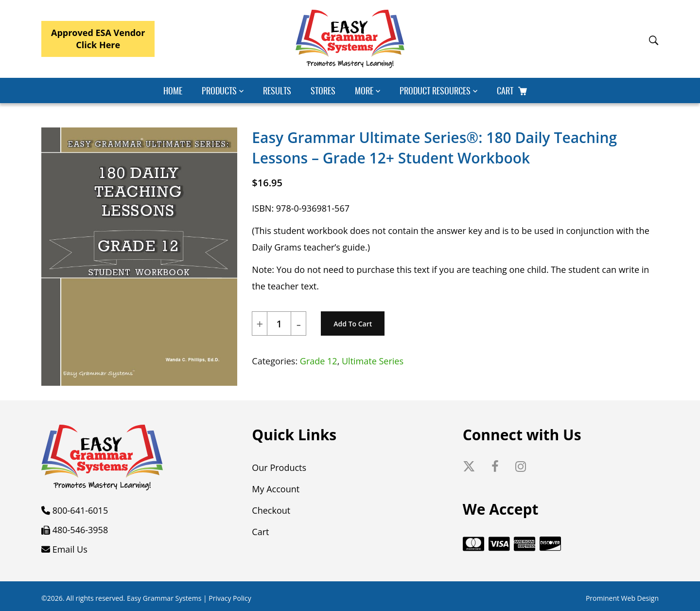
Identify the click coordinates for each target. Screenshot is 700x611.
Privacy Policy (230, 598)
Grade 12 (319, 361)
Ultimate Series (373, 361)
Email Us (70, 549)
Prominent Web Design (622, 598)
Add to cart (353, 324)
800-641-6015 (80, 510)
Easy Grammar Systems (164, 598)
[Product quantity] (279, 324)
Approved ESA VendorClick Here (98, 39)
